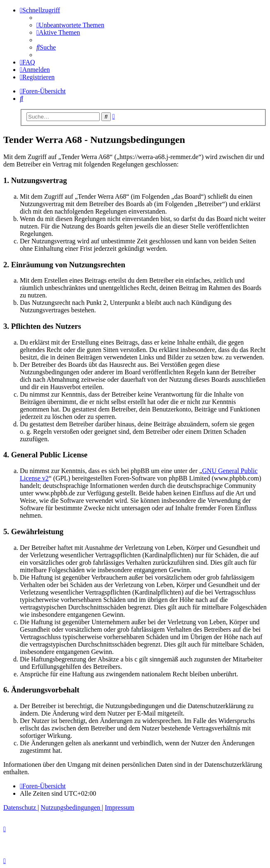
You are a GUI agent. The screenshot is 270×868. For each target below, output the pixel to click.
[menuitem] (70, 25)
